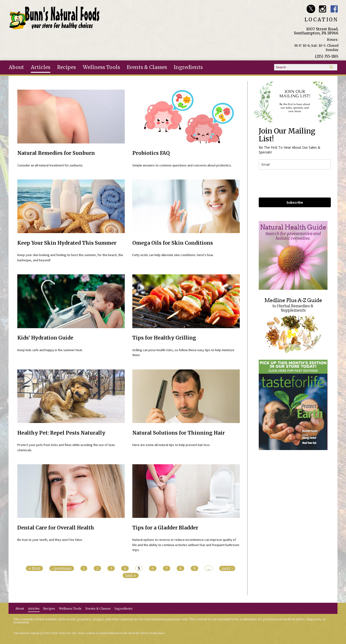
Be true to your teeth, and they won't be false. (50, 540)
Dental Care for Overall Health (56, 528)
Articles (41, 67)
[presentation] (295, 184)
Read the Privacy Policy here (147, 633)
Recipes (67, 67)
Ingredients (188, 67)
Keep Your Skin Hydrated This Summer (67, 243)
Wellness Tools (101, 67)
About (16, 67)
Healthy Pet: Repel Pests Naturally (61, 433)
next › (227, 568)
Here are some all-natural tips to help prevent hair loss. (171, 445)
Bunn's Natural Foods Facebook (334, 9)
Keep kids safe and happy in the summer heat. (50, 350)
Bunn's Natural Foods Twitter (311, 9)
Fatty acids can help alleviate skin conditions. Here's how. (173, 255)
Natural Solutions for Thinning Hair (179, 433)
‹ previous (62, 568)
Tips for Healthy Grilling (164, 338)
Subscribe (295, 202)
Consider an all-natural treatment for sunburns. (50, 165)
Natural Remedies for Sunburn (56, 153)
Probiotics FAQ (151, 153)
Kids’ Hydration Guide (45, 338)
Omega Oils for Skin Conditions (173, 243)
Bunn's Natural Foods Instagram (323, 9)
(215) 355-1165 (327, 56)
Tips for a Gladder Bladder (165, 528)
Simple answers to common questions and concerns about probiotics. (182, 165)
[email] (295, 164)
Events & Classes (147, 67)
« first (34, 568)
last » (131, 575)
